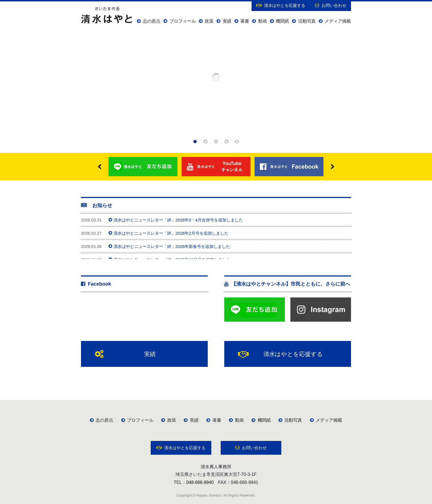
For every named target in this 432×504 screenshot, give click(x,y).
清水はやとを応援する (281, 5)
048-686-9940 (200, 482)
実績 (224, 21)
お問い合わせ (331, 5)
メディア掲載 (335, 21)
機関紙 (280, 21)
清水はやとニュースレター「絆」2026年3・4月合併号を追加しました (176, 220)
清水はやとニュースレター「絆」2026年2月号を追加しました (168, 233)
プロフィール (179, 21)
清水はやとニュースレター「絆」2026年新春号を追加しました (169, 246)
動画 (259, 21)
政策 (206, 21)
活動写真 (304, 21)
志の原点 (149, 21)
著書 (242, 21)
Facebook (96, 284)
